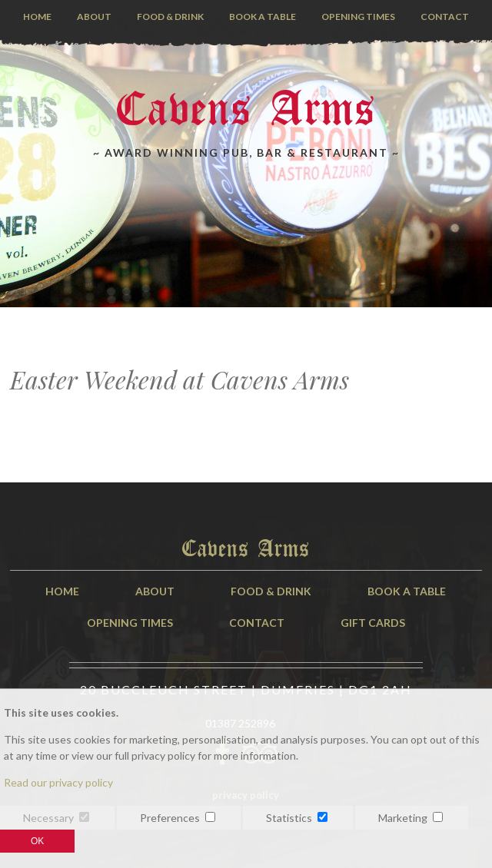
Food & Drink (170, 17)
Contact (445, 17)
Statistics (289, 818)
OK (37, 841)
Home (37, 17)
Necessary (48, 818)
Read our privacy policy (58, 782)
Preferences (170, 818)
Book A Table (407, 591)
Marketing (403, 818)
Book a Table (263, 17)
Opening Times (358, 17)
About (94, 17)
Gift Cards (373, 623)
